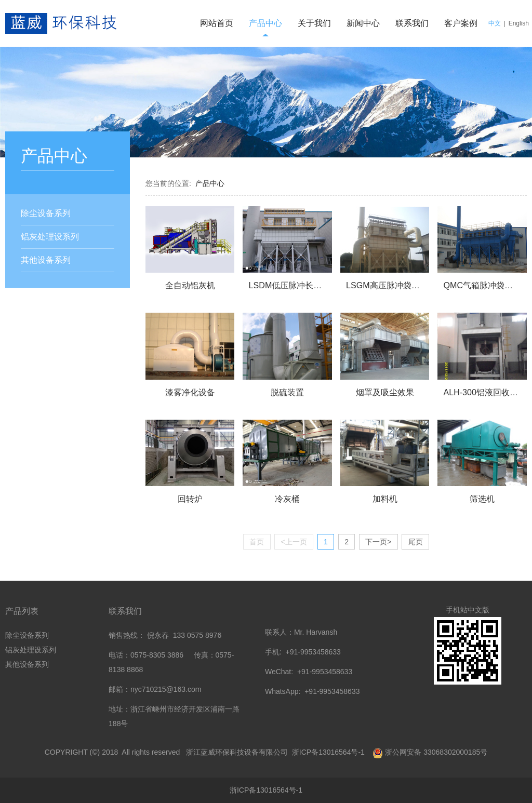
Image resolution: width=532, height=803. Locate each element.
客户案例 (461, 23)
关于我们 (314, 23)
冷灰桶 (287, 499)
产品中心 (265, 23)
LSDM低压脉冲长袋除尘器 (298, 285)
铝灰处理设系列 (50, 237)
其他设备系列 (46, 260)
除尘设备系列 (46, 213)
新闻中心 (363, 23)
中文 (495, 23)
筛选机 (482, 499)
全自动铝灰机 (190, 285)
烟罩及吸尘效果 (385, 392)
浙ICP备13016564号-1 (329, 752)
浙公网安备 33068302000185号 (436, 752)
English (519, 23)
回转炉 (190, 499)
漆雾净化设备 (190, 392)
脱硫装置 (287, 392)
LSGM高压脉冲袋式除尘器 (395, 285)
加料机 (385, 499)
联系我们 (412, 23)
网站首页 (217, 23)
